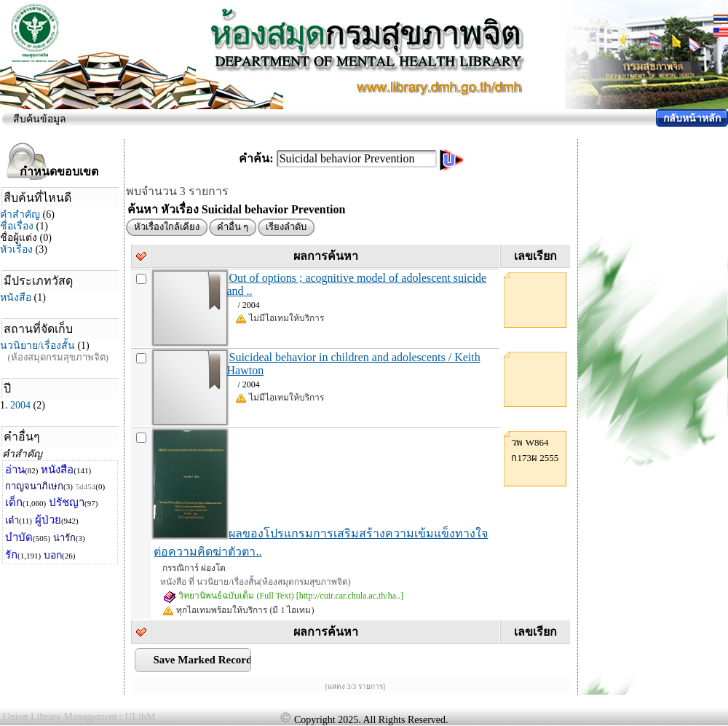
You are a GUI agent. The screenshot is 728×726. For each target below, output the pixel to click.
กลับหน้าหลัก (692, 118)
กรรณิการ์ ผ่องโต (194, 568)
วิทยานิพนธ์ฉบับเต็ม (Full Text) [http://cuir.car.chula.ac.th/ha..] (283, 596)
